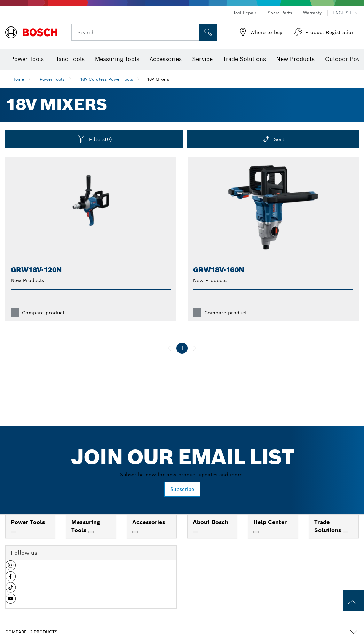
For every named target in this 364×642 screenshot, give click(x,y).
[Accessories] (135, 532)
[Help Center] (256, 532)
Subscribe (182, 489)
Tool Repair (245, 13)
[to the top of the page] (354, 601)
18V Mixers (158, 79)
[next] (195, 348)
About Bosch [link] (211, 522)
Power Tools (52, 79)
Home (18, 79)
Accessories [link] (149, 522)
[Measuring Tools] (91, 532)
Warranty (312, 13)
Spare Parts (280, 13)
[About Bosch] (196, 532)
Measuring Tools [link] (86, 526)
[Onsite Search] (208, 32)
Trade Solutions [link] (329, 526)
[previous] (169, 348)
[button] (11, 568)
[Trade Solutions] (346, 532)
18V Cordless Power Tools (106, 79)
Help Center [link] (270, 522)
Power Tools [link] (28, 522)
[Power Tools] (14, 532)
